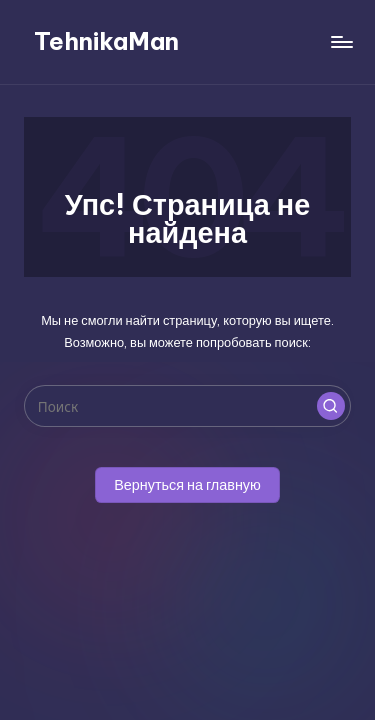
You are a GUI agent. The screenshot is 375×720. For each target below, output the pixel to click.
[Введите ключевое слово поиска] (187, 406)
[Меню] (341, 41)
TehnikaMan (106, 41)
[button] (331, 406)
